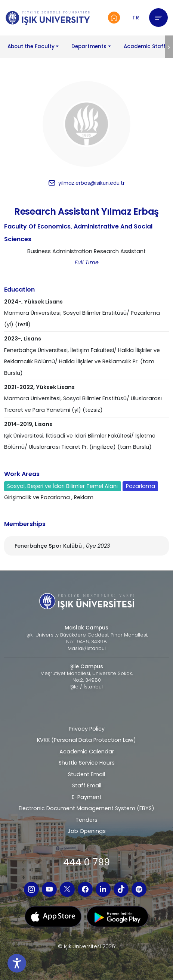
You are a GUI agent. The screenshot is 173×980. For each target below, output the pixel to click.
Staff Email (87, 785)
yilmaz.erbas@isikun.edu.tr (92, 183)
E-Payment (87, 797)
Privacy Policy (87, 729)
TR (136, 18)
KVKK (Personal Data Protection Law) (86, 740)
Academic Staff (145, 46)
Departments (89, 46)
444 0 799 (86, 862)
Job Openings (87, 831)
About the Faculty (31, 46)
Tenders (86, 820)
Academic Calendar (87, 752)
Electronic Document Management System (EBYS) (86, 808)
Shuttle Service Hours (87, 763)
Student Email (86, 774)
